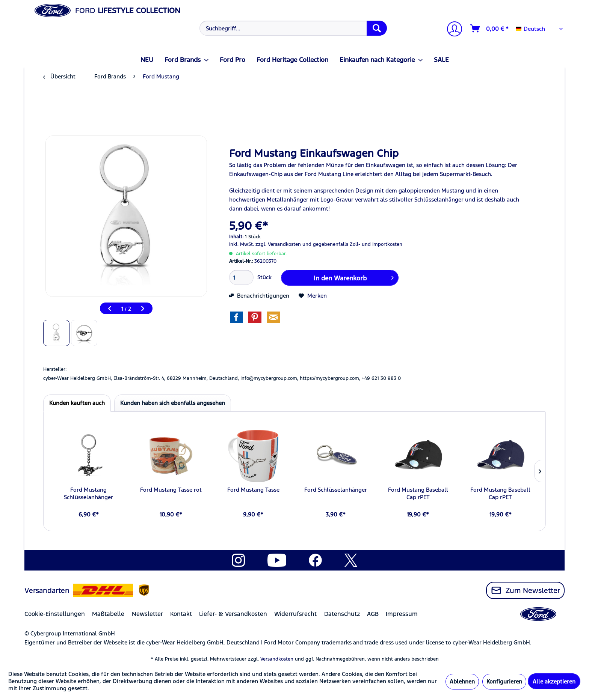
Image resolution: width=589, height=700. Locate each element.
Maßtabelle (108, 614)
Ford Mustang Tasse (253, 490)
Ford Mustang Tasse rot (171, 490)
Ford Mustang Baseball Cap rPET (418, 493)
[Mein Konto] (452, 30)
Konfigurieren (504, 681)
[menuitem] (292, 28)
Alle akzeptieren (554, 681)
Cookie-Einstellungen (55, 614)
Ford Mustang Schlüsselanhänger (88, 493)
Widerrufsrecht (295, 614)
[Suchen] (377, 28)
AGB (373, 614)
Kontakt (181, 614)
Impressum (402, 614)
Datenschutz (342, 614)
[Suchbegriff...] (293, 28)
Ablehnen (462, 681)
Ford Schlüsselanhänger (336, 490)
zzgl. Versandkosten (278, 244)
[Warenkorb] (490, 29)
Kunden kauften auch (77, 403)
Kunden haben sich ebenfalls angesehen (173, 403)
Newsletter (147, 614)
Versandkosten (277, 659)
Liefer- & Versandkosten (233, 614)
